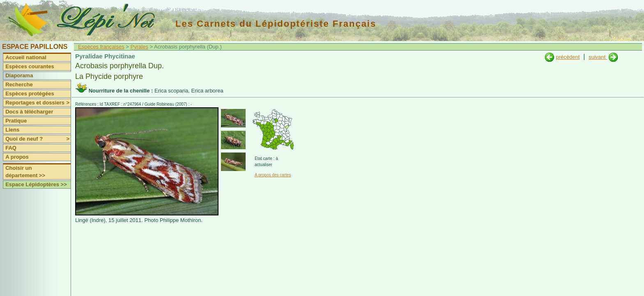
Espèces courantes (30, 66)
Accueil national (26, 57)
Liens (12, 130)
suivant (598, 57)
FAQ (11, 148)
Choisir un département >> (25, 172)
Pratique (16, 121)
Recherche (19, 84)
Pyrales (139, 47)
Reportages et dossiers (38, 103)
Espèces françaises (101, 47)
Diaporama (19, 75)
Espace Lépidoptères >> (36, 184)
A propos (17, 157)
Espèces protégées (30, 94)
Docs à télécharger (29, 112)
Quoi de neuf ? (38, 139)
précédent (568, 57)
